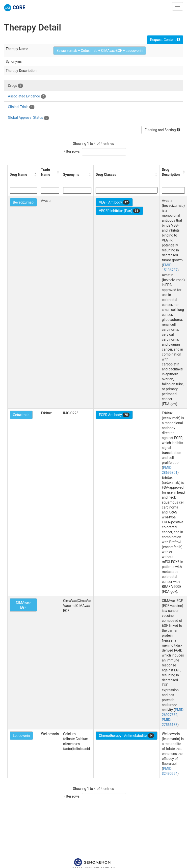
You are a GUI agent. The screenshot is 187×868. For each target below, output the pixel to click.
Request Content (165, 40)
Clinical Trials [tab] (21, 107)
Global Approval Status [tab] (28, 118)
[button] (35, 175)
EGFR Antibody (114, 415)
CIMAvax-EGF (23, 605)
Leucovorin (21, 736)
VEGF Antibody (114, 202)
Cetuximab (21, 415)
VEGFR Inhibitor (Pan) (119, 211)
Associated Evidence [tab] (27, 96)
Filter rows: (72, 151)
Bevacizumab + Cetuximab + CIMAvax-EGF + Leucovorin (100, 51)
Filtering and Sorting (162, 130)
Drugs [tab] (15, 86)
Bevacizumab (23, 202)
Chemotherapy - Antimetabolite (127, 736)
